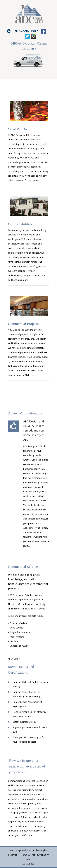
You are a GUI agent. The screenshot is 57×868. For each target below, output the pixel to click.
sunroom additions (17, 271)
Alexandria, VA (30, 528)
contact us (33, 519)
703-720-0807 (26, 31)
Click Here (30, 375)
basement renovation (19, 266)
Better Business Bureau (24, 722)
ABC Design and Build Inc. (21, 330)
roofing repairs (38, 266)
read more (14, 659)
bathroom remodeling (31, 262)
